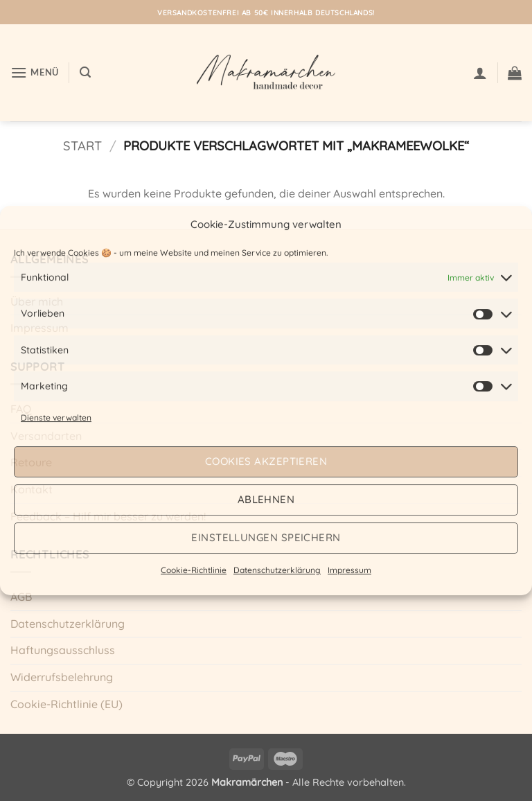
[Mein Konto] (480, 73)
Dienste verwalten (56, 417)
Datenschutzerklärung (277, 570)
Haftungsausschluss (63, 650)
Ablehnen (266, 499)
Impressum (349, 570)
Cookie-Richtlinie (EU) (66, 704)
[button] (35, 72)
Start (82, 146)
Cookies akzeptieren (266, 461)
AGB (21, 597)
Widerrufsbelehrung (62, 677)
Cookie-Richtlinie (194, 570)
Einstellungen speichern (266, 537)
